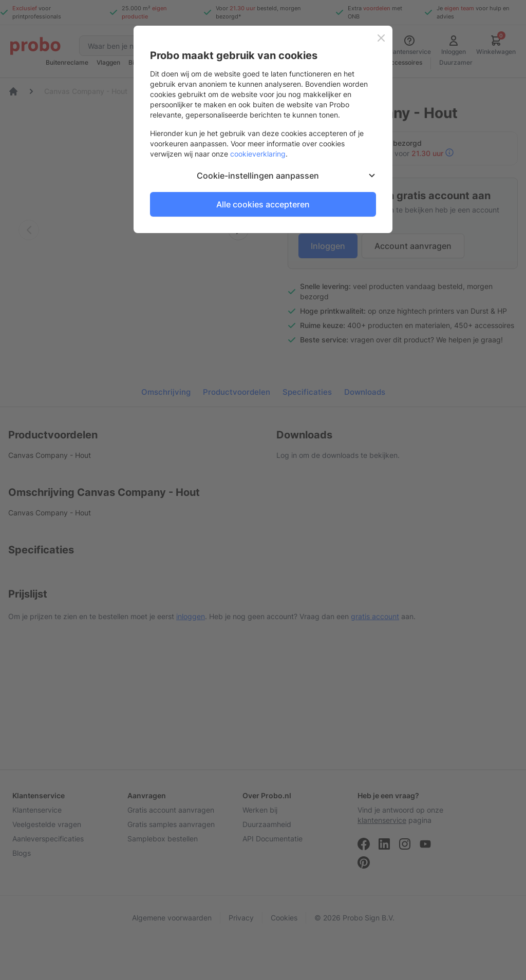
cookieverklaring (258, 154)
